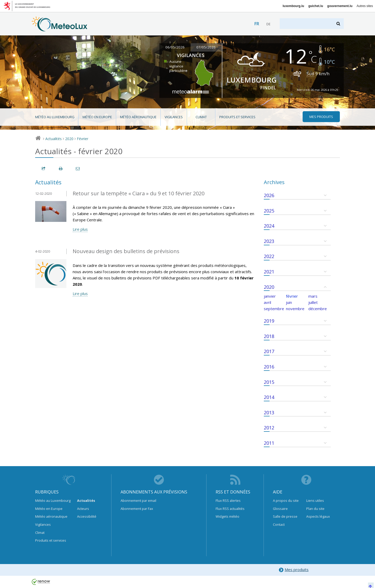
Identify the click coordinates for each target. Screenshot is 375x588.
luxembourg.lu (293, 6)
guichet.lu (316, 6)
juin (289, 302)
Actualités (54, 139)
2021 (269, 272)
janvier (270, 296)
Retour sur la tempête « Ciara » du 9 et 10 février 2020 (139, 193)
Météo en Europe (97, 117)
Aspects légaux (318, 516)
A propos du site (286, 501)
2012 (269, 428)
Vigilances (174, 117)
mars (313, 296)
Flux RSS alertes (228, 501)
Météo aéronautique (138, 117)
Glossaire (280, 509)
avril (267, 302)
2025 (269, 211)
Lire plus (80, 229)
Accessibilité (87, 516)
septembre (274, 309)
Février (83, 139)
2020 (69, 139)
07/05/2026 (206, 47)
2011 (269, 443)
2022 (269, 256)
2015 (269, 382)
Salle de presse (285, 516)
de (268, 24)
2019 (269, 321)
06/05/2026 (175, 47)
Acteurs (83, 509)
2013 (269, 412)
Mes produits (294, 570)
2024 (269, 226)
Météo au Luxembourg (55, 117)
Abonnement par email (138, 501)
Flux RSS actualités (230, 509)
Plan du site (315, 509)
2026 (269, 195)
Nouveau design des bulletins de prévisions (126, 251)
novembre (295, 309)
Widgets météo (227, 516)
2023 (269, 241)
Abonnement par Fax (137, 509)
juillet (313, 302)
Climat (201, 117)
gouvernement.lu (340, 6)
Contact (279, 524)
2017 (269, 351)
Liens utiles (315, 501)
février (292, 296)
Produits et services (237, 117)
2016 (269, 367)
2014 (269, 397)
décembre (318, 309)
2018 (269, 336)
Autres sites (365, 6)
